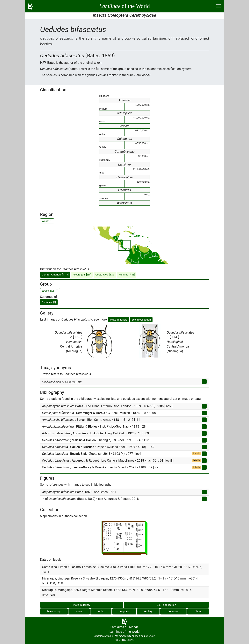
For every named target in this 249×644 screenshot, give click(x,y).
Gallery (148, 611)
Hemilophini (124, 177)
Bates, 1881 (108, 492)
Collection (174, 611)
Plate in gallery (119, 320)
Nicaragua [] (82, 275)
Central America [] (55, 275)
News (79, 611)
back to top (54, 611)
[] (49, 302)
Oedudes (125, 190)
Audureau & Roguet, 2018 (121, 499)
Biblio (101, 611)
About (198, 611)
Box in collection (141, 320)
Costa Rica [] (105, 275)
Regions (124, 611)
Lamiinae (125, 164)
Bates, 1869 (75, 382)
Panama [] (127, 275)
